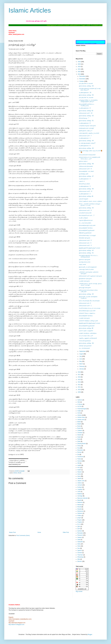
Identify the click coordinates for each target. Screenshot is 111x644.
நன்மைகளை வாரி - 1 (85, 306)
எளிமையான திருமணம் (86, 166)
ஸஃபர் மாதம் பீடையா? (86, 336)
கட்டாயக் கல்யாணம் (85, 223)
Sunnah (80, 553)
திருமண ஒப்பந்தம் (84, 184)
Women (80, 561)
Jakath (79, 478)
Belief (79, 422)
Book (79, 426)
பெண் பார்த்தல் (83, 218)
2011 (79, 387)
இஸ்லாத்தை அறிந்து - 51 (86, 121)
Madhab (80, 494)
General (80, 461)
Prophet (80, 522)
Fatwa (79, 459)
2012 (79, 385)
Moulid (20, 473)
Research (80, 535)
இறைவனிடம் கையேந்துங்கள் (88, 267)
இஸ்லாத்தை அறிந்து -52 (86, 111)
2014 (79, 382)
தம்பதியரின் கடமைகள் (86, 83)
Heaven (80, 472)
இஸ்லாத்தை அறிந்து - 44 (86, 141)
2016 (79, 377)
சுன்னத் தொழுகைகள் (85, 346)
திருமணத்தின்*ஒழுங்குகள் (87, 230)
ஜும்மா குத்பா (83, 161)
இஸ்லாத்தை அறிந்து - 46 (86, 189)
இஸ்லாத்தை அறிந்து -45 (86, 196)
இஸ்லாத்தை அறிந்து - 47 (86, 176)
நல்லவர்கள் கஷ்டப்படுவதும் (87, 235)
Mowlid (79, 509)
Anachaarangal (82, 409)
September (83, 351)
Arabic (79, 411)
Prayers (80, 520)
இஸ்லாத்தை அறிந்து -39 (86, 328)
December (82, 76)
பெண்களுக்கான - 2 (85, 194)
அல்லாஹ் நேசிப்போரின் (86, 269)
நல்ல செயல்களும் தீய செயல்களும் (89, 301)
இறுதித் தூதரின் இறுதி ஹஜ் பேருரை (90, 248)
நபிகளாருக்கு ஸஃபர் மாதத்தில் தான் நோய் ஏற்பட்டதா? (90, 158)
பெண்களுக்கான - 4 (85, 179)
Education (80, 450)
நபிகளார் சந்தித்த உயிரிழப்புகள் (88, 321)
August (81, 354)
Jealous (80, 483)
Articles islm (81, 420)
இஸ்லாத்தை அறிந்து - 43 (86, 208)
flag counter (79, 591)
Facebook (80, 457)
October (82, 81)
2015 (79, 380)
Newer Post (12, 532)
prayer (79, 518)
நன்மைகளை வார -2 (85, 303)
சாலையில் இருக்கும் (85, 341)
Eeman (79, 452)
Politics (79, 516)
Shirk (79, 546)
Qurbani (80, 531)
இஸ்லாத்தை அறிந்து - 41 (86, 253)
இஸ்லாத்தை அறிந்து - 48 (86, 164)
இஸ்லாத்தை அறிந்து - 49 (86, 148)
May (81, 361)
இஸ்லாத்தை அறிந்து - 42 (86, 250)
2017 (79, 375)
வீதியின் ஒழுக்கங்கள (85, 233)
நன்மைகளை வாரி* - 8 (85, 191)
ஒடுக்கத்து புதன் (84, 174)
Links (79, 492)
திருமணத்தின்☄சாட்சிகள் (86, 171)
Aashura (80, 400)
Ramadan (80, 533)
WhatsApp (80, 557)
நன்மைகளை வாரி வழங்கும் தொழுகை (90, 276)
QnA (79, 529)
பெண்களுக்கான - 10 (85, 93)
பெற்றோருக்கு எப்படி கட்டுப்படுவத (90, 308)
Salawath (80, 542)
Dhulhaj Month (81, 444)
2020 (79, 72)
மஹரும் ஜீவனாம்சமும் (86, 220)
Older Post (66, 532)
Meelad (79, 505)
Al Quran (80, 404)
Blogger (90, 634)
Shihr (79, 544)
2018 (79, 372)
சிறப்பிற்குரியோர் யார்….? (87, 215)
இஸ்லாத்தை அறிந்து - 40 (86, 294)
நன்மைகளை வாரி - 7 (85, 136)
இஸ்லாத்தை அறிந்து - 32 (86, 116)
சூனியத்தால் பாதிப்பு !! (86, 131)
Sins (79, 548)
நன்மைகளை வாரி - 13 (86, 113)
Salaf (79, 540)
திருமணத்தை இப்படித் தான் (87, 225)
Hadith (79, 465)
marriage (80, 496)
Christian (80, 433)
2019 (79, 74)
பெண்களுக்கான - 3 (85, 186)
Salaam (80, 537)
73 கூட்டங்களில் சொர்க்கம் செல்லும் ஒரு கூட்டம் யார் (90, 205)
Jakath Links (81, 481)
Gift (78, 463)
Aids (79, 402)
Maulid (79, 500)
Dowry (79, 446)
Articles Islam (81, 417)
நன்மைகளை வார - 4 (85, 243)
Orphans (80, 513)
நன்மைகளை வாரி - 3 (85, 245)
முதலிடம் (82, 181)
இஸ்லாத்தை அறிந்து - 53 (86, 95)
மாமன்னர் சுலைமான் (85, 213)
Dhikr (79, 441)
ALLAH (79, 406)
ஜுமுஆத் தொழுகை (85, 288)
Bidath (79, 424)
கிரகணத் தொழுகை (85, 238)
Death (79, 437)
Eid (78, 454)
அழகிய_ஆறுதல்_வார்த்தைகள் (88, 338)
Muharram (80, 511)
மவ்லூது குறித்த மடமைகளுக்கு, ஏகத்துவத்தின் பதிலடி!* (88, 101)
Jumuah (80, 485)
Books (79, 428)
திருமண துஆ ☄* (84, 118)
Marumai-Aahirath (82, 498)
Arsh (79, 413)
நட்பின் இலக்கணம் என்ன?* (87, 143)
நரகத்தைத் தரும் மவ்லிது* (86, 128)
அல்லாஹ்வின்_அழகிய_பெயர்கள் (89, 133)
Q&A (79, 527)
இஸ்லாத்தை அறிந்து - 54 (86, 86)
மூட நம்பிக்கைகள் (84, 348)
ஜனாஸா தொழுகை (85, 260)
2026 (79, 62)
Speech (80, 550)
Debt (79, 439)
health (79, 470)
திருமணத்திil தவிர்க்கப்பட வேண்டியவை (87, 105)
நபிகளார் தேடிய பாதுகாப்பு (87, 313)
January (82, 369)
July (81, 356)
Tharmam (80, 555)
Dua (79, 448)
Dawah (79, 435)
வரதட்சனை (82, 264)
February (82, 366)
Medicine (80, 502)
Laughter (80, 489)
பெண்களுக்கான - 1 (85, 138)
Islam (79, 476)
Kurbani (80, 487)
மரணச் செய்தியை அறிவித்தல (88, 333)
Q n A (79, 524)
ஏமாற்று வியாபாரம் (85, 262)
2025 (79, 64)
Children (80, 431)
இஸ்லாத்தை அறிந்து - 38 (86, 343)
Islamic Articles (30, 10)
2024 (79, 67)
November (82, 79)
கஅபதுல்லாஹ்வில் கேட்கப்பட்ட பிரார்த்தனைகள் (89, 256)
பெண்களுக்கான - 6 (85, 146)
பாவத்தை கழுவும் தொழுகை (87, 126)
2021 (79, 69)
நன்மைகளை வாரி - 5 (85, 210)
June (81, 359)
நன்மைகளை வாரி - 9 (85, 169)
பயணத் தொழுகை (84, 281)
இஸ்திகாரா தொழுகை (85, 279)
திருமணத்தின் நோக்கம (86, 228)
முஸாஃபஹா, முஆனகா (86, 331)
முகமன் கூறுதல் (84, 199)
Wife (79, 559)
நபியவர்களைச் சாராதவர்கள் (87, 155)
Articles (15, 473)
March (81, 364)
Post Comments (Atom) (23, 535)
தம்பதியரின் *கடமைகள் (86, 97)
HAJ (79, 468)
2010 (79, 390)
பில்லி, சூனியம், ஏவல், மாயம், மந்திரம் (90, 201)
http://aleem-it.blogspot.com (16, 625)
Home (39, 532)
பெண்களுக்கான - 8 (85, 123)
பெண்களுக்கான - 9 (85, 108)
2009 (79, 392)
